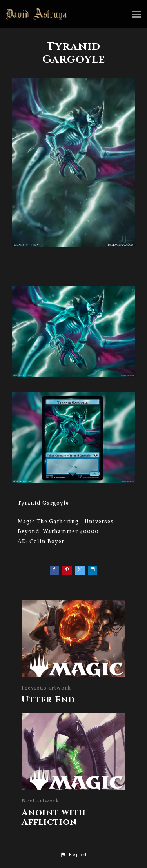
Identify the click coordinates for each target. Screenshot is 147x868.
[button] (73, 855)
